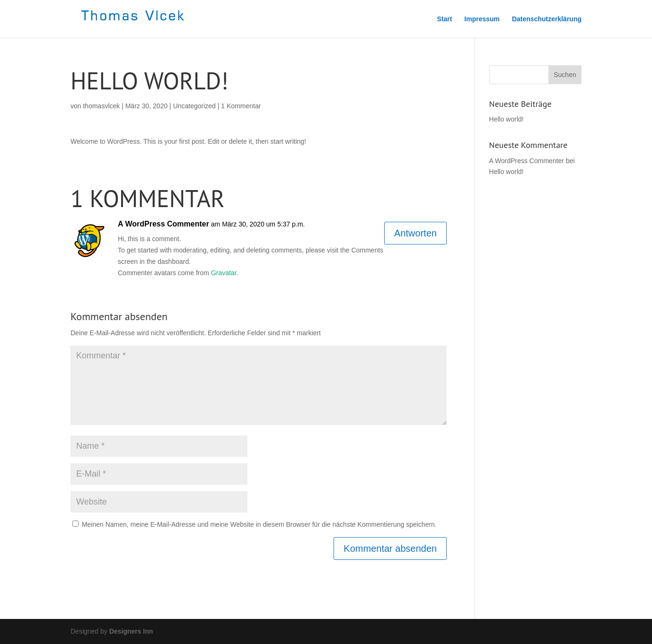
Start (445, 19)
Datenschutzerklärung (547, 19)
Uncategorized (194, 106)
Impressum (482, 19)
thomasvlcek (101, 106)
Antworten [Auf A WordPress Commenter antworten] (415, 233)
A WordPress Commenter (163, 224)
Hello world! (507, 119)
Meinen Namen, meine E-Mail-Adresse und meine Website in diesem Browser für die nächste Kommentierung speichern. (259, 524)
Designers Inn (131, 631)
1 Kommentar (241, 106)
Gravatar (224, 273)
